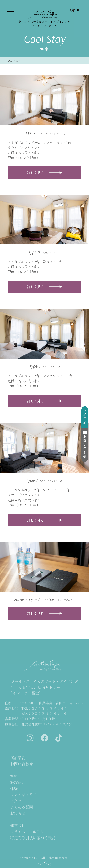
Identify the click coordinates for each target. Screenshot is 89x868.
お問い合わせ (85, 445)
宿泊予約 (85, 417)
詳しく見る (35, 173)
